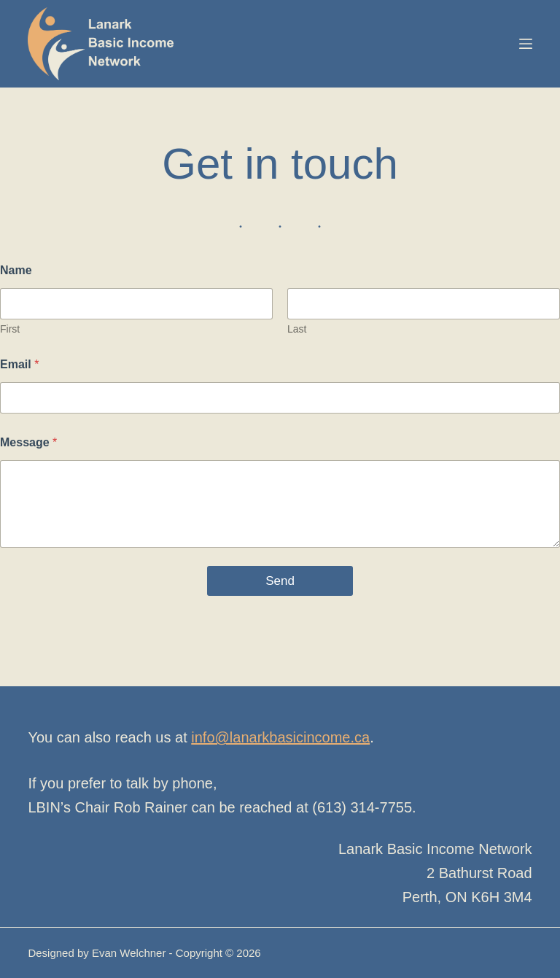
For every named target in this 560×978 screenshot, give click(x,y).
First (10, 329)
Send (280, 581)
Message (28, 442)
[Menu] (526, 44)
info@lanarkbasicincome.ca (280, 737)
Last (297, 329)
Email (19, 364)
